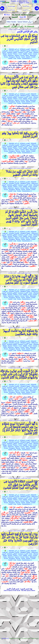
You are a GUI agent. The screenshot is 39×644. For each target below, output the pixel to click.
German (35, 54)
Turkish (10, 58)
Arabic (30, 52)
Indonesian (11, 55)
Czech (20, 54)
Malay (27, 55)
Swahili (33, 57)
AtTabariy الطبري (25, 49)
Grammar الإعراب (23, 52)
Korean (22, 55)
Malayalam (33, 55)
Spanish (28, 57)
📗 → (6, 49)
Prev (7, 15)
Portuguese (12, 57)
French (30, 54)
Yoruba (19, 58)
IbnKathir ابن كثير (14, 49)
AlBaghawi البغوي (25, 51)
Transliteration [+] (27, 58)
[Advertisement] (19, 617)
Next (23, 17)
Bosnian (10, 54)
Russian (18, 57)
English (25, 54)
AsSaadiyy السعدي (14, 51)
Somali (23, 57)
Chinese (15, 54)
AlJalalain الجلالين (12, 52)
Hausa (5, 55)
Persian (6, 57)
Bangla (5, 54)
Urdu (15, 58)
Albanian (36, 52)
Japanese (17, 55)
